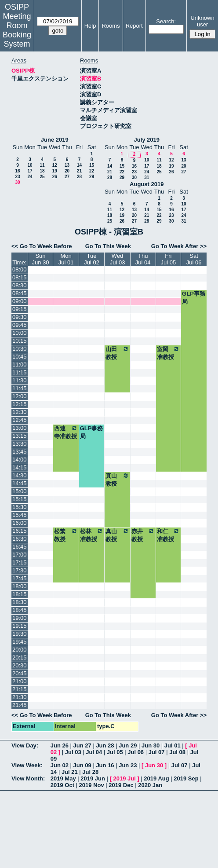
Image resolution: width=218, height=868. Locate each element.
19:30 (20, 634)
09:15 (20, 309)
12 (55, 165)
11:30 (20, 380)
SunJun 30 (40, 259)
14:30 (20, 475)
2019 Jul (124, 778)
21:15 (20, 689)
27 (67, 177)
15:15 (20, 499)
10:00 (20, 333)
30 (17, 182)
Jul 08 (177, 752)
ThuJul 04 (143, 259)
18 (42, 171)
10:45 (20, 357)
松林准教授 (92, 535)
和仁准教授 (169, 535)
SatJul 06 (194, 259)
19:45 (20, 642)
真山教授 (117, 480)
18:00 (20, 586)
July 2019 (147, 140)
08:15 (20, 277)
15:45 (20, 515)
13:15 (20, 436)
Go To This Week (108, 246)
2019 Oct (62, 785)
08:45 (20, 293)
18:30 (20, 602)
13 (67, 165)
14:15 (20, 467)
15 (92, 165)
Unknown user (202, 21)
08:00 (20, 269)
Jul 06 (136, 752)
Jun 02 (60, 765)
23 (17, 177)
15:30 (20, 507)
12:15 (20, 404)
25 (42, 177)
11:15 (20, 372)
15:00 (20, 491)
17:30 (20, 570)
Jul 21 (70, 772)
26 (55, 177)
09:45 (20, 325)
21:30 (20, 697)
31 (147, 178)
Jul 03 (73, 752)
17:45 (20, 578)
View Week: (27, 765)
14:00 (20, 460)
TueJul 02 (92, 259)
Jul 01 (173, 745)
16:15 (20, 531)
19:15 (20, 626)
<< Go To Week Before (42, 246)
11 (42, 165)
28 (79, 177)
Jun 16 (105, 765)
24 (30, 177)
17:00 (20, 555)
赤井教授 (143, 535)
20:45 (20, 673)
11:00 (20, 364)
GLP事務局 (194, 298)
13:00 (20, 428)
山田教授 (117, 353)
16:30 (20, 539)
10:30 (20, 349)
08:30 (20, 285)
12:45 (20, 420)
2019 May (63, 778)
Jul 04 (94, 752)
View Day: (25, 745)
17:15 (20, 562)
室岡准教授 (169, 353)
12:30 (20, 412)
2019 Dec (121, 785)
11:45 (20, 388)
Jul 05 (115, 752)
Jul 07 (157, 752)
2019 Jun (93, 778)
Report (134, 26)
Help (90, 26)
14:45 (20, 483)
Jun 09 (82, 765)
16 (17, 171)
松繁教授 (66, 535)
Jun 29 (128, 745)
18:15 (20, 594)
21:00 (20, 681)
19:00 (20, 618)
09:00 (20, 301)
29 (92, 177)
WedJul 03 (118, 259)
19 (55, 171)
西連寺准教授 (66, 432)
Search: (166, 21)
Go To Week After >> (179, 246)
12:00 (20, 396)
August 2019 (147, 184)
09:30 (20, 317)
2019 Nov (92, 785)
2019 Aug (156, 778)
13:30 (20, 444)
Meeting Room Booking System (17, 30)
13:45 (20, 452)
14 (79, 165)
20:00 (20, 650)
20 (67, 171)
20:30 (20, 665)
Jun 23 (128, 765)
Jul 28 (90, 772)
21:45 (20, 705)
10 (30, 165)
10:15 (20, 341)
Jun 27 (82, 745)
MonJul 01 (66, 259)
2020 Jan (150, 785)
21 (79, 171)
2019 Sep (186, 778)
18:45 (20, 610)
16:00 (20, 523)
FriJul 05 (168, 259)
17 (30, 171)
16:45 (20, 547)
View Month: (28, 778)
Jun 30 (151, 745)
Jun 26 (60, 745)
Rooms (111, 26)
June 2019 (55, 140)
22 (92, 171)
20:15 (20, 657)
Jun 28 (105, 745)
